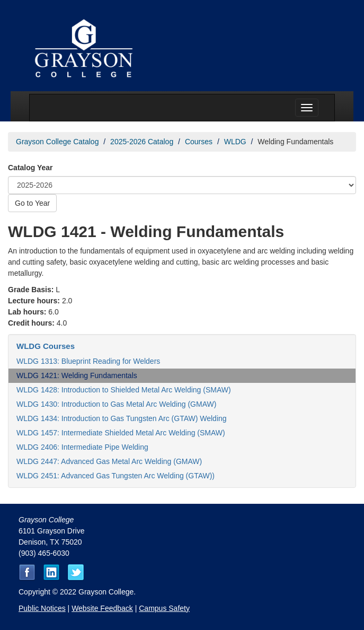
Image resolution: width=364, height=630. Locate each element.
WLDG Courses (46, 346)
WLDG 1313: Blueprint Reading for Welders (88, 361)
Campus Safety (164, 608)
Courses (199, 142)
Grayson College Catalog (57, 142)
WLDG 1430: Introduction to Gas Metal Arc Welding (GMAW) (116, 404)
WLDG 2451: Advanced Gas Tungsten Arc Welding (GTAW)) (116, 476)
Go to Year (32, 203)
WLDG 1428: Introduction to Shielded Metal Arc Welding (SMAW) (124, 390)
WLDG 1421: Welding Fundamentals (77, 375)
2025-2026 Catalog (142, 142)
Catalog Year (30, 168)
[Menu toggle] (307, 108)
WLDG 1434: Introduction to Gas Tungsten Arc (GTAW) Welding (122, 418)
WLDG (235, 142)
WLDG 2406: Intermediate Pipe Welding (82, 447)
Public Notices (42, 608)
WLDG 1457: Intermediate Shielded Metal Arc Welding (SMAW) (121, 433)
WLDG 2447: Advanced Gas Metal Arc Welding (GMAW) (109, 461)
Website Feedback (102, 608)
